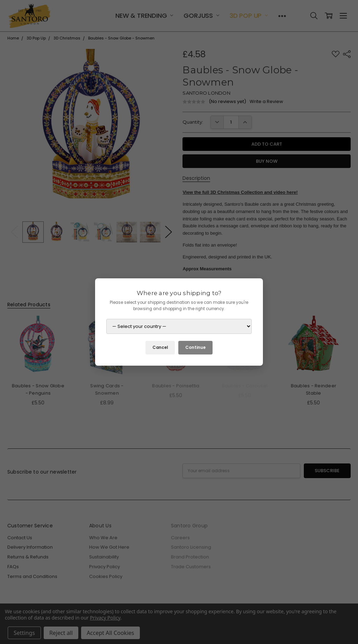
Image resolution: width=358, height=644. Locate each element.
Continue (195, 347)
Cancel (160, 347)
